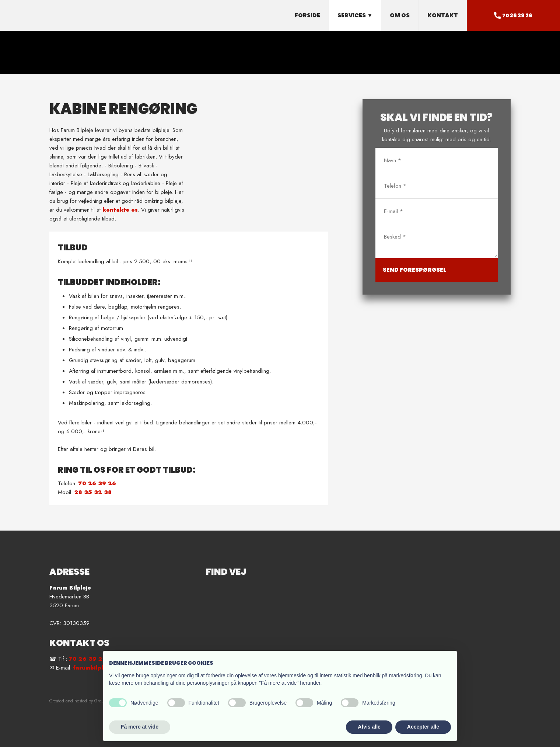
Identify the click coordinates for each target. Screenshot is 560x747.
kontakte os (120, 210)
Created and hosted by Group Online (85, 701)
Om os (400, 15)
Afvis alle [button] (369, 727)
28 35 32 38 (93, 492)
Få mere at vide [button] (140, 727)
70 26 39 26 (97, 483)
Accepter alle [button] (423, 727)
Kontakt (443, 15)
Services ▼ (355, 15)
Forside (307, 15)
